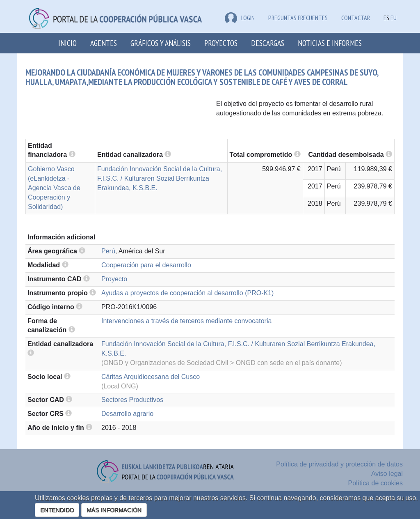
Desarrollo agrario (127, 414)
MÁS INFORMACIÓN (114, 510)
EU (394, 18)
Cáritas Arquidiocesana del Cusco (151, 377)
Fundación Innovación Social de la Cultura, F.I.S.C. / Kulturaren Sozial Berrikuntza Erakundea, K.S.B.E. (160, 178)
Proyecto (114, 279)
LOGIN (240, 18)
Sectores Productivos (132, 400)
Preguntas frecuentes (298, 18)
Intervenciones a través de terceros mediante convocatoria (186, 321)
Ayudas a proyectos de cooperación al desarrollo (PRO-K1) (187, 293)
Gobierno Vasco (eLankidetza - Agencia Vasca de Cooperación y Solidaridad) (54, 188)
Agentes (104, 43)
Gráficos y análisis (161, 43)
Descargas (268, 43)
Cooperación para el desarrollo (146, 265)
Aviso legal (387, 474)
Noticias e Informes (330, 43)
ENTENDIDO (57, 510)
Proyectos (221, 43)
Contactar (356, 18)
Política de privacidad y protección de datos (339, 464)
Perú (108, 251)
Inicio (67, 43)
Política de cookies (375, 483)
